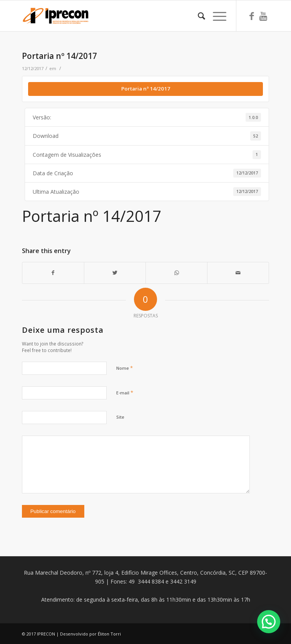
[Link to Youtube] (263, 16)
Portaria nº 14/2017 (59, 56)
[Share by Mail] (238, 273)
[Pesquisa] (198, 16)
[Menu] (216, 16)
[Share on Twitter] (115, 273)
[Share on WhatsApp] (176, 273)
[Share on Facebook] (53, 273)
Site (120, 417)
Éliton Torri (109, 634)
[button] (269, 622)
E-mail (125, 392)
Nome (125, 368)
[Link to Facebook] (252, 16)
